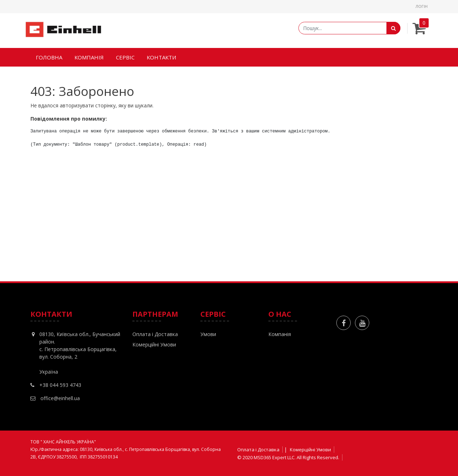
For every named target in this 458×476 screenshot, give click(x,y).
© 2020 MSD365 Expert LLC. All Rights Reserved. (288, 457)
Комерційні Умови (154, 344)
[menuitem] (49, 57)
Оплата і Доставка (155, 334)
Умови (208, 334)
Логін (422, 6)
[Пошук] (393, 28)
